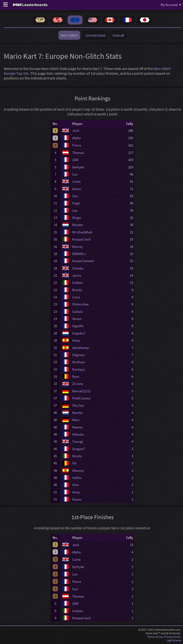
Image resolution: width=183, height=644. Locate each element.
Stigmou (79, 355)
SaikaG (77, 312)
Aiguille (78, 326)
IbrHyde (78, 167)
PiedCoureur (81, 398)
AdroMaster (81, 348)
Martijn (78, 413)
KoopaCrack (81, 239)
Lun (75, 174)
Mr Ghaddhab (82, 232)
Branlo (77, 290)
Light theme (174, 640)
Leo (75, 210)
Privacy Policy (173, 637)
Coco (76, 297)
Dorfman (79, 362)
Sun (75, 196)
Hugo (76, 203)
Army (76, 492)
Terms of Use (155, 637)
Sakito (77, 478)
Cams (76, 181)
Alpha (76, 138)
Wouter (78, 225)
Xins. (76, 485)
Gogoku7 (79, 333)
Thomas (78, 153)
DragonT (79, 449)
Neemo (77, 427)
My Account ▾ (171, 5)
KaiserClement (83, 261)
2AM (75, 160)
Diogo (77, 218)
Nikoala (78, 434)
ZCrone (78, 384)
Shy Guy (78, 405)
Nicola (77, 456)
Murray (77, 247)
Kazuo (77, 499)
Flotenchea (80, 304)
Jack (76, 130)
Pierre (77, 145)
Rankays (79, 369)
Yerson (77, 319)
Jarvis (77, 275)
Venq (76, 340)
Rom (76, 376)
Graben (78, 283)
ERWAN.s (79, 254)
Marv (76, 420)
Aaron (77, 189)
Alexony (78, 470)
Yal (74, 463)
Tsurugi (78, 441)
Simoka (78, 268)
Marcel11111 (81, 391)
